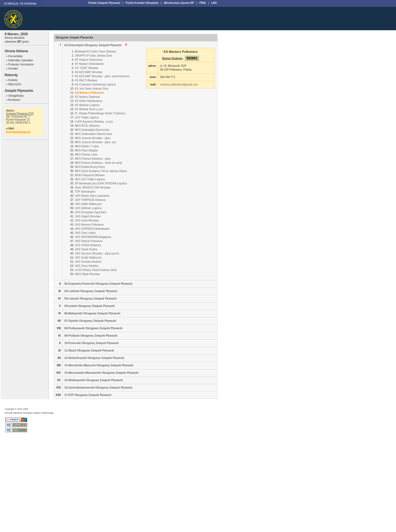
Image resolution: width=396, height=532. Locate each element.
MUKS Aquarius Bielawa (90, 175)
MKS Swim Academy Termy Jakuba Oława (101, 171)
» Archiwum (13, 100)
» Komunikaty (14, 56)
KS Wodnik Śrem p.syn (89, 109)
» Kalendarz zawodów (20, 60)
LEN (214, 3)
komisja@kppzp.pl (18, 132)
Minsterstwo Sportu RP (179, 3)
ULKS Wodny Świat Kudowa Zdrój (96, 270)
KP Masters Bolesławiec (90, 64)
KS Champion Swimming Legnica (95, 84)
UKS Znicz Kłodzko (87, 266)
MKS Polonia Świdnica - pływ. (93, 159)
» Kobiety (12, 80)
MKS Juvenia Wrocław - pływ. (93, 138)
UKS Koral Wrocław (87, 221)
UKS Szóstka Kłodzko (88, 262)
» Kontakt (12, 69)
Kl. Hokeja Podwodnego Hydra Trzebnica (100, 113)
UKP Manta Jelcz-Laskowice (92, 196)
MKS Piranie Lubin (86, 155)
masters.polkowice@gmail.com (179, 84)
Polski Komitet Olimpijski (142, 3)
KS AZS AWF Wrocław (89, 72)
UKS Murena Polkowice (89, 225)
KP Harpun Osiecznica (89, 60)
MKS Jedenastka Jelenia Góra (93, 134)
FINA (203, 3)
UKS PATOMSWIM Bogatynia (93, 237)
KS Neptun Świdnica (87, 97)
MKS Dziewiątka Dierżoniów (92, 130)
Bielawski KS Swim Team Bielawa (95, 52)
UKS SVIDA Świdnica (88, 245)
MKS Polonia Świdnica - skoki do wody (98, 163)
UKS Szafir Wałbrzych (88, 258)
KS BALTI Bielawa (86, 80)
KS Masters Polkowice (89, 93)
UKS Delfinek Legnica (88, 208)
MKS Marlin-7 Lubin (87, 146)
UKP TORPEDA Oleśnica (90, 200)
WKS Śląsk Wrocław (87, 274)
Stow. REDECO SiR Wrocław (93, 188)
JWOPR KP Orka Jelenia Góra (94, 56)
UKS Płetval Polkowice (89, 241)
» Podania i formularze (20, 64)
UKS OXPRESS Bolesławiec (92, 229)
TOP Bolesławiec (85, 192)
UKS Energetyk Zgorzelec (91, 212)
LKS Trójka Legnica (87, 117)
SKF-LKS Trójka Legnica (90, 179)
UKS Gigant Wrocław (88, 216)
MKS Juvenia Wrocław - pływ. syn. (96, 142)
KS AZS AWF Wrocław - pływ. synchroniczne (102, 76)
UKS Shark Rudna (86, 249)
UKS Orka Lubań (85, 233)
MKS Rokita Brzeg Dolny (90, 167)
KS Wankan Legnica (87, 105)
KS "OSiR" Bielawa (86, 68)
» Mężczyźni (14, 84)
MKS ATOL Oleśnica (87, 126)
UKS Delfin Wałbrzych (88, 204)
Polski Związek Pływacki (104, 3)
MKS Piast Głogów (86, 150)
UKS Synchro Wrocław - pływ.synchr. (97, 253)
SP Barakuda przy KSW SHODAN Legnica (101, 183)
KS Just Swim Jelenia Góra (91, 89)
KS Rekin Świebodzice (89, 101)
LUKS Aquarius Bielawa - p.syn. (94, 122)
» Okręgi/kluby (15, 96)
